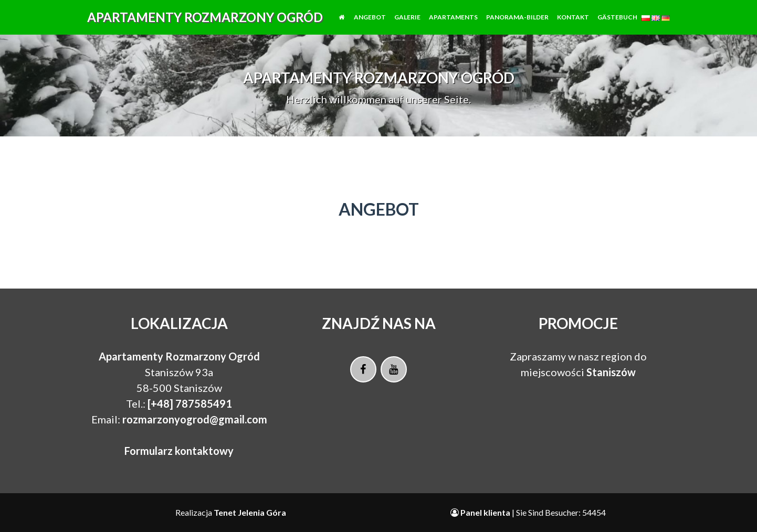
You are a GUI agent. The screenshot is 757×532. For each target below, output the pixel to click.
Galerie (407, 25)
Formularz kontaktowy (179, 451)
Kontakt (573, 25)
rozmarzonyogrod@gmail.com (195, 419)
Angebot (370, 25)
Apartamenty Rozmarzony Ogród (205, 25)
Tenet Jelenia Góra (250, 512)
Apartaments (453, 25)
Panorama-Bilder (517, 25)
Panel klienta (481, 512)
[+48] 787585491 (190, 403)
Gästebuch (617, 25)
